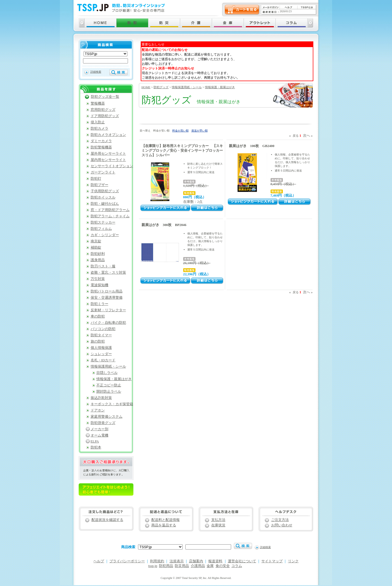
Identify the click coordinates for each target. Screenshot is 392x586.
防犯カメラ (99, 129)
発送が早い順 (200, 131)
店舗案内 (196, 561)
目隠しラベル (107, 373)
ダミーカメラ (101, 141)
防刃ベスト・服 (103, 266)
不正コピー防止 (109, 385)
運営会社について (242, 561)
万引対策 (98, 279)
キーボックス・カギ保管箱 (112, 404)
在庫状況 (218, 525)
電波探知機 (99, 285)
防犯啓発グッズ (103, 423)
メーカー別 (99, 429)
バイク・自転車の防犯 (108, 323)
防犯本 (96, 447)
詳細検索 (96, 72)
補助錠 (96, 248)
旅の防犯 (98, 341)
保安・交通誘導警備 (107, 298)
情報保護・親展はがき (220, 87)
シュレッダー (101, 354)
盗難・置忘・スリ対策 (108, 273)
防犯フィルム (101, 229)
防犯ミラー (99, 304)
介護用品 (198, 566)
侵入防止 (98, 122)
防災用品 (182, 566)
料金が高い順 (180, 131)
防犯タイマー (101, 335)
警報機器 (98, 103)
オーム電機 (99, 435)
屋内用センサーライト (108, 160)
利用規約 (157, 561)
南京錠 (96, 241)
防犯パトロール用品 (107, 291)
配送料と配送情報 (166, 520)
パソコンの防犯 (103, 329)
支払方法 (218, 520)
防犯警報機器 (101, 147)
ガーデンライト (103, 172)
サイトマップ (272, 561)
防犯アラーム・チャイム (110, 216)
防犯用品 (166, 566)
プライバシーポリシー (127, 561)
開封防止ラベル (109, 392)
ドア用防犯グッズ (105, 116)
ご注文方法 (280, 520)
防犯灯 (96, 179)
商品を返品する (164, 525)
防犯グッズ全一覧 (105, 97)
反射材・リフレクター (108, 310)
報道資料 (215, 561)
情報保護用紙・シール (187, 87)
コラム (237, 566)
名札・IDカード (103, 360)
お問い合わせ (282, 525)
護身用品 (98, 260)
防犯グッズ (161, 87)
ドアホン (98, 410)
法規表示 (177, 561)
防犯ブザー (99, 185)
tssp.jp (153, 566)
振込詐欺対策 (101, 398)
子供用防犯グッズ (105, 191)
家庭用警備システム (107, 417)
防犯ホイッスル (103, 197)
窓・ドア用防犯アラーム (110, 210)
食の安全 (223, 566)
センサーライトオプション (112, 166)
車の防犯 (98, 316)
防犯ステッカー (103, 222)
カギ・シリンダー (105, 235)
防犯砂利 (98, 254)
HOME (146, 87)
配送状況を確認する (107, 520)
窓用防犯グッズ (103, 110)
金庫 (210, 566)
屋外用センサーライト (108, 154)
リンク (293, 561)
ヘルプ (99, 561)
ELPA (95, 441)
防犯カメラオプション (108, 135)
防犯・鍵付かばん (105, 204)
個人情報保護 (101, 348)
